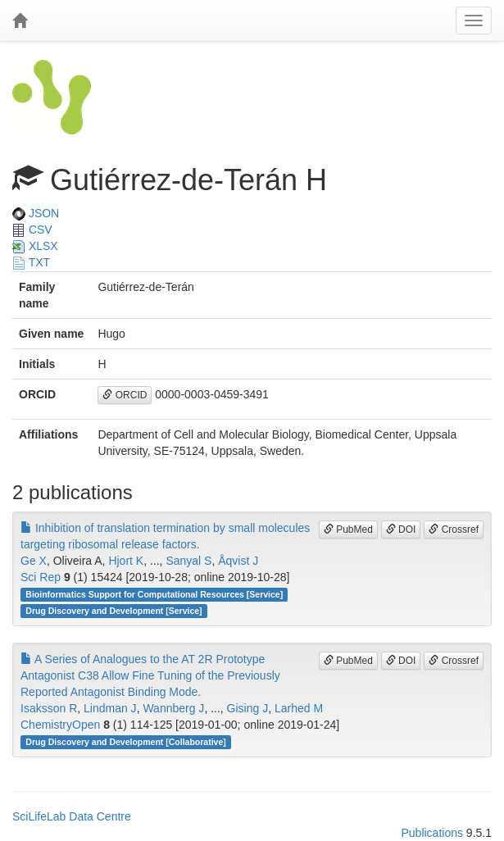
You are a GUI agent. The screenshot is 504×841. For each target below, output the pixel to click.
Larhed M (299, 708)
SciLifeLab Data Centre (72, 816)
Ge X (34, 561)
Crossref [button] (454, 530)
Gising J (248, 708)
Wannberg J (173, 708)
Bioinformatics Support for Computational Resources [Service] (154, 594)
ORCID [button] (125, 395)
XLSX (35, 246)
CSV (32, 230)
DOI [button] (401, 530)
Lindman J (110, 708)
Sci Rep (41, 577)
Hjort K (126, 561)
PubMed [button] (348, 530)
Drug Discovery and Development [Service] (114, 611)
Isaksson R (49, 708)
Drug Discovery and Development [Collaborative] (125, 742)
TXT (31, 262)
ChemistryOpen (60, 725)
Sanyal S (188, 561)
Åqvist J (238, 561)
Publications (432, 833)
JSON (36, 213)
